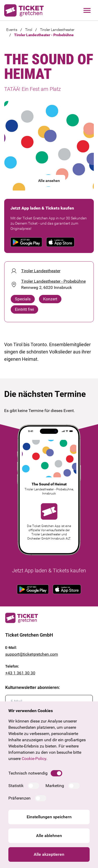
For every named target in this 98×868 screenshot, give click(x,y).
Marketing (55, 786)
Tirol (29, 30)
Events (12, 30)
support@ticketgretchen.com (32, 654)
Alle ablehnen (49, 836)
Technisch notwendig (28, 773)
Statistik (16, 786)
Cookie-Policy (34, 759)
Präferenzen (19, 798)
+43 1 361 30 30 (20, 673)
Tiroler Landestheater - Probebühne (44, 35)
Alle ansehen (49, 181)
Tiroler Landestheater (57, 30)
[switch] (56, 773)
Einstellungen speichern (49, 817)
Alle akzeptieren (49, 854)
